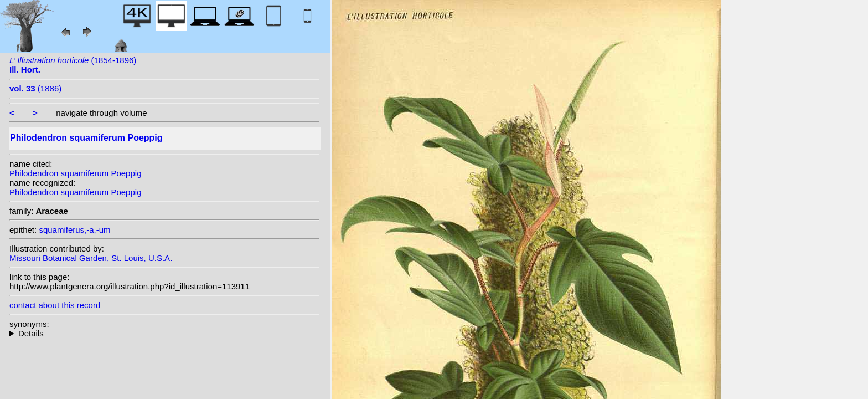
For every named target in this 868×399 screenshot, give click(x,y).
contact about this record (55, 305)
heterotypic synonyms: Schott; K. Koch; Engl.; (164, 333)
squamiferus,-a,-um (74, 230)
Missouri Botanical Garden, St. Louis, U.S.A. (91, 258)
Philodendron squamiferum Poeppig (75, 173)
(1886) (35, 88)
